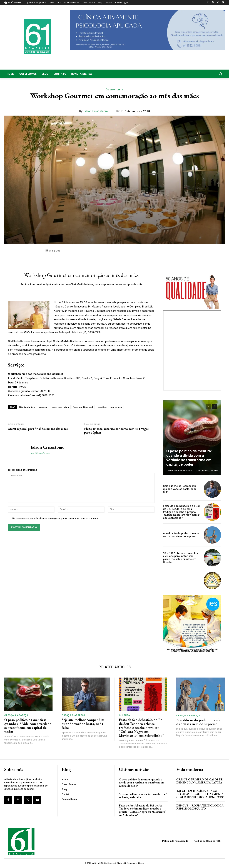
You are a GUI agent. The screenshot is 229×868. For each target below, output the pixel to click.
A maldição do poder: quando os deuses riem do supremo (181, 535)
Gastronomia (114, 90)
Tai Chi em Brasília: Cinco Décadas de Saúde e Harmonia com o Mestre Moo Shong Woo (200, 794)
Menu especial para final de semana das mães (38, 429)
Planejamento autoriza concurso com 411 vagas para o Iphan (116, 431)
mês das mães (61, 407)
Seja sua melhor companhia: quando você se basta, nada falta (180, 489)
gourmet (43, 407)
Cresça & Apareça (16, 715)
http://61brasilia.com (40, 453)
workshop (116, 407)
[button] (201, 74)
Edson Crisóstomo (96, 111)
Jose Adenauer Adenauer (179, 471)
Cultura (125, 715)
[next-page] (215, 406)
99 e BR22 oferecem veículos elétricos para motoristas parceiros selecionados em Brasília (180, 558)
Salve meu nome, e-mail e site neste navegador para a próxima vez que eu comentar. (56, 518)
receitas (102, 407)
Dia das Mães (27, 407)
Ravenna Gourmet (83, 407)
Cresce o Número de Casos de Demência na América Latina (199, 781)
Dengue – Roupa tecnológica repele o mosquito (200, 807)
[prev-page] (208, 406)
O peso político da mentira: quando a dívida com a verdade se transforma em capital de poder (192, 458)
